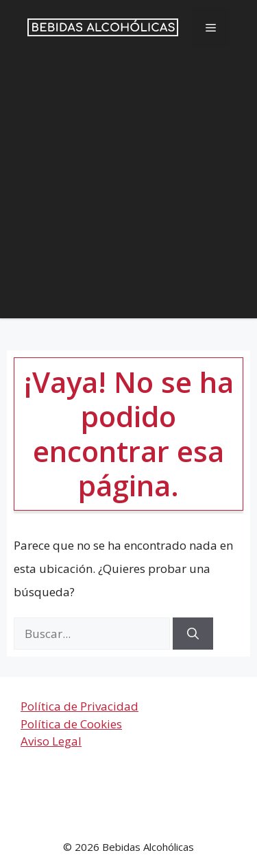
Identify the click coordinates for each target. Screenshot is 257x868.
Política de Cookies (71, 724)
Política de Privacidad (79, 706)
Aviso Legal (51, 741)
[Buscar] (193, 634)
